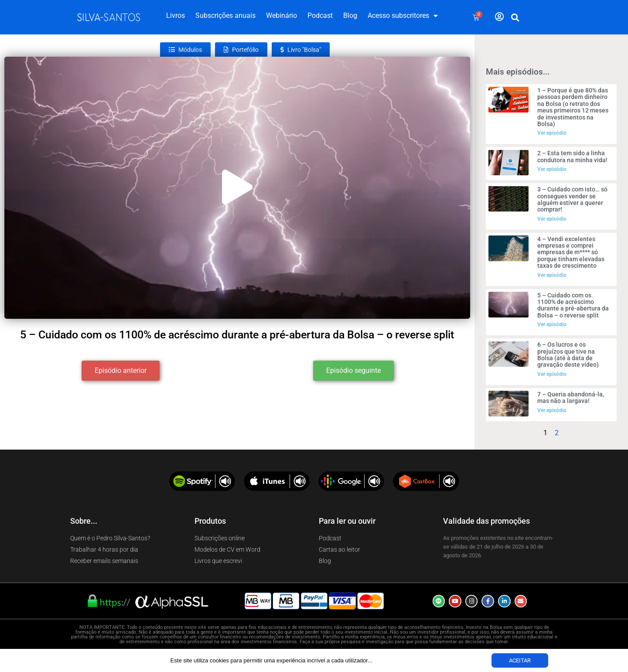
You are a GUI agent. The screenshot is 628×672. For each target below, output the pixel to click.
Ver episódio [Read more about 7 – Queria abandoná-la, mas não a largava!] (552, 410)
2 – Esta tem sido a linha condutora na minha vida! (572, 156)
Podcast (320, 15)
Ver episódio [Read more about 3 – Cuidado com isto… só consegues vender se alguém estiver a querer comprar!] (552, 219)
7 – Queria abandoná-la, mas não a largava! (571, 397)
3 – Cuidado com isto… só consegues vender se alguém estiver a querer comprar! (572, 199)
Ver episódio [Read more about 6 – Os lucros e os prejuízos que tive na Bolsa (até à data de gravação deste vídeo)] (552, 374)
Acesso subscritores (403, 16)
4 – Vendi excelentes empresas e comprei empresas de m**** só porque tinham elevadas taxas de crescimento (571, 252)
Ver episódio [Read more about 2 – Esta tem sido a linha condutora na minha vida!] (552, 169)
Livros (176, 15)
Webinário (282, 15)
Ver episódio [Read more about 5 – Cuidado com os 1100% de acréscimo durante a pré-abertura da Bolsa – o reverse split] (552, 324)
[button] (515, 17)
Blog (350, 15)
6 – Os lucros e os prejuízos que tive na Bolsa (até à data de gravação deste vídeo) (568, 355)
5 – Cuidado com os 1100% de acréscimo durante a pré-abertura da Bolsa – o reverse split (573, 305)
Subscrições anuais (225, 15)
